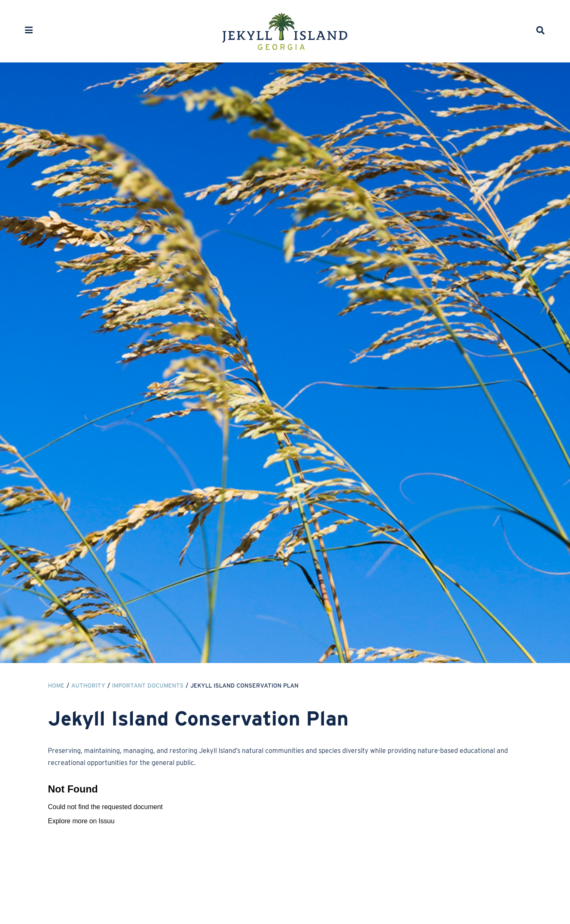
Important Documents (148, 686)
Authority (88, 686)
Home (56, 686)
